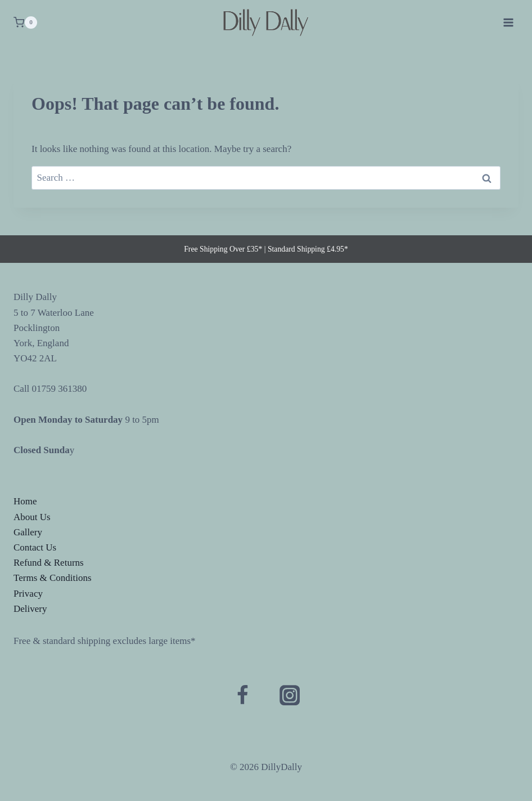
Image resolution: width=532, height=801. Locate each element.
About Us (32, 517)
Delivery (30, 609)
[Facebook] (243, 695)
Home (25, 501)
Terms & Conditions (53, 578)
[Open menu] (508, 22)
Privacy (28, 594)
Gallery (28, 532)
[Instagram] (289, 695)
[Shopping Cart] (25, 23)
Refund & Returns (49, 563)
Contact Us (35, 547)
